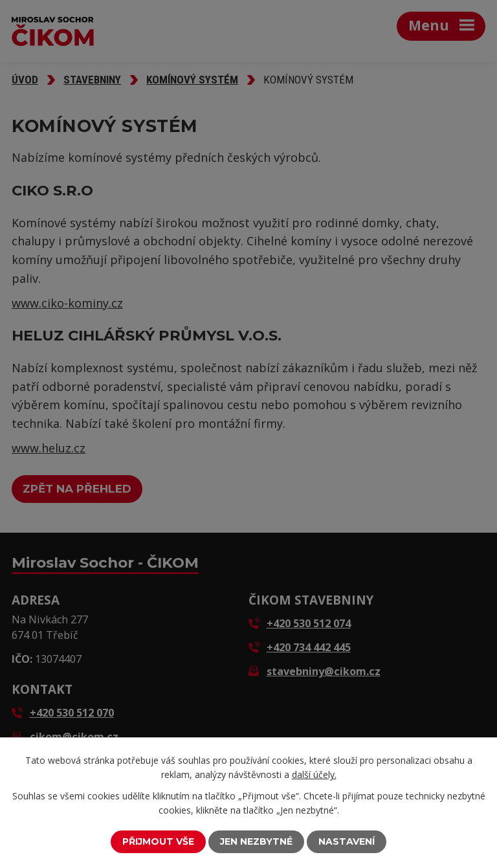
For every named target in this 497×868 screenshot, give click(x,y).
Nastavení (347, 841)
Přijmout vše (158, 841)
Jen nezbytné (256, 841)
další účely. (314, 774)
